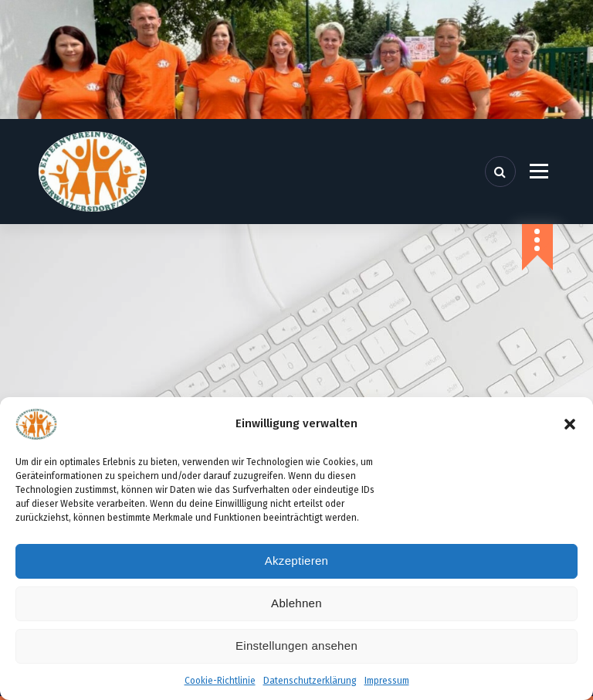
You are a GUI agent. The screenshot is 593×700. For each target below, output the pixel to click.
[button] (570, 424)
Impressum (387, 681)
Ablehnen (296, 603)
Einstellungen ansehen (296, 646)
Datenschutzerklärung (310, 681)
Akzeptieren (297, 561)
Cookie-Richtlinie (220, 681)
